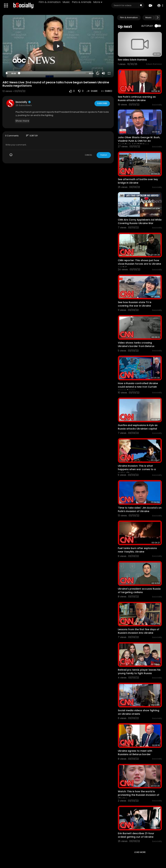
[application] (58, 46)
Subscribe (102, 103)
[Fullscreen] (109, 73)
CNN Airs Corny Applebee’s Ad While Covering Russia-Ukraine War (140, 221)
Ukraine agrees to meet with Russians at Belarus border (135, 753)
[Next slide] (158, 18)
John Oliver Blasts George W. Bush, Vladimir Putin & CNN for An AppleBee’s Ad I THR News (139, 141)
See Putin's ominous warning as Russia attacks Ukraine (137, 99)
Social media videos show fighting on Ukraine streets (139, 712)
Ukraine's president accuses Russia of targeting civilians (139, 591)
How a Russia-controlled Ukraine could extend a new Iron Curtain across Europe (138, 387)
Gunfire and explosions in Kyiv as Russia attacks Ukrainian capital (138, 427)
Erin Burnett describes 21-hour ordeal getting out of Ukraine (136, 835)
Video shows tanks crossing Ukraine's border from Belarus (136, 344)
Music (67, 2)
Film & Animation (50, 2)
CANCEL (88, 155)
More (98, 2)
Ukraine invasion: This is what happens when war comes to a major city (137, 469)
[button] (160, 6)
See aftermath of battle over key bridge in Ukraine (138, 181)
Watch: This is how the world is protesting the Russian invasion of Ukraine (139, 795)
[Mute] (103, 73)
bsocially (23, 102)
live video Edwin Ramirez (132, 60)
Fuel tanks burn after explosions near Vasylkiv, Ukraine (137, 550)
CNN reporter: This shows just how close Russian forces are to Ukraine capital (139, 264)
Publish (104, 155)
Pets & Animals (82, 2)
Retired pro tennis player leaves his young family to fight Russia (139, 672)
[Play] (7, 73)
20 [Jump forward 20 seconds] (98, 73)
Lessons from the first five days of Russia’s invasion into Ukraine (139, 631)
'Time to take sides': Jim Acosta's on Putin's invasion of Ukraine (140, 509)
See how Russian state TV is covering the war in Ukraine (135, 304)
